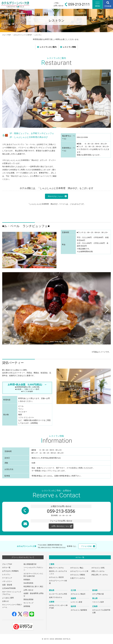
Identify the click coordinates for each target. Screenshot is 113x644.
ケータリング (7, 578)
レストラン (6, 575)
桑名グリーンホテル (56, 568)
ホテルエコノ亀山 (77, 568)
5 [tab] (66, 342)
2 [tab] (59, 128)
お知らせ (5, 601)
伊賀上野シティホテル (100, 575)
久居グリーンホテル (78, 578)
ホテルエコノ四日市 (56, 577)
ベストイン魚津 (98, 602)
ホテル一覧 (6, 568)
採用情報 (27, 606)
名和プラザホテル (56, 597)
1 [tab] (54, 128)
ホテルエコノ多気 (98, 568)
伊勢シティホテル (98, 571)
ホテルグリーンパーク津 (79, 571)
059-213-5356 (61, 511)
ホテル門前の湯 (98, 594)
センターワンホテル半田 (58, 594)
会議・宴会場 (7, 585)
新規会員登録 (28, 599)
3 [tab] (56, 342)
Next (108, 103)
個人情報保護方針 (30, 564)
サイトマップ (28, 603)
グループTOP (6, 35)
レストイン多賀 (76, 602)
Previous (5, 103)
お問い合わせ (28, 590)
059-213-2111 (46, 548)
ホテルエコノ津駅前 (78, 575)
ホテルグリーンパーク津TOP (23, 35)
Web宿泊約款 (28, 583)
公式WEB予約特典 (9, 588)
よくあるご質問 (8, 598)
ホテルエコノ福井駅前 (79, 610)
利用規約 (27, 580)
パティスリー (7, 581)
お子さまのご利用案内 (10, 571)
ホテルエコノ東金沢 (78, 594)
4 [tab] (61, 342)
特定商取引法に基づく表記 (33, 587)
